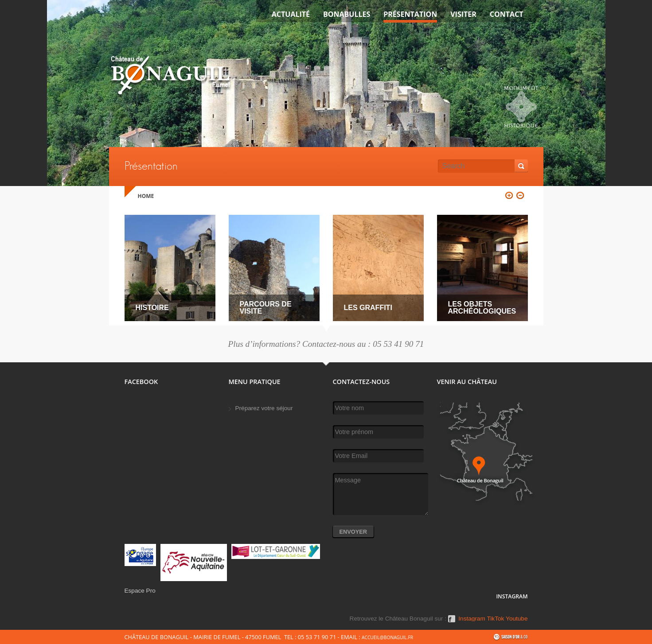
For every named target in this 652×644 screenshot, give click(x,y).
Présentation (410, 14)
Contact (507, 14)
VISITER (463, 14)
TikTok (496, 619)
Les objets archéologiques (482, 308)
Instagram (472, 619)
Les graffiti (368, 308)
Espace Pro (140, 591)
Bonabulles (347, 14)
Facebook (452, 622)
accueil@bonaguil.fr (387, 637)
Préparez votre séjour (264, 408)
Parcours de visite (266, 308)
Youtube (517, 619)
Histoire (152, 308)
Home (146, 196)
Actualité (291, 14)
